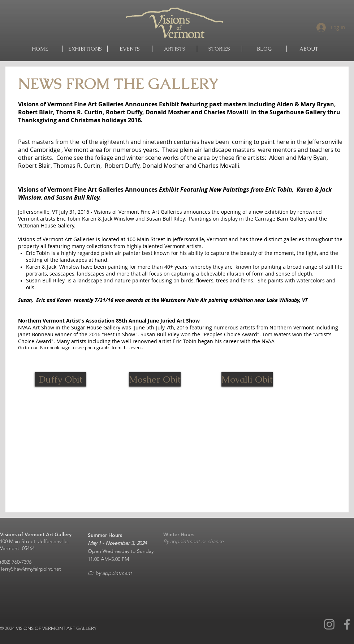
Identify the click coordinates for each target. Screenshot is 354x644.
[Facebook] (347, 624)
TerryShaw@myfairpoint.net (31, 569)
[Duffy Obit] (60, 379)
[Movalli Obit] (247, 379)
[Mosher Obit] (155, 379)
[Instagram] (329, 624)
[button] (175, 49)
